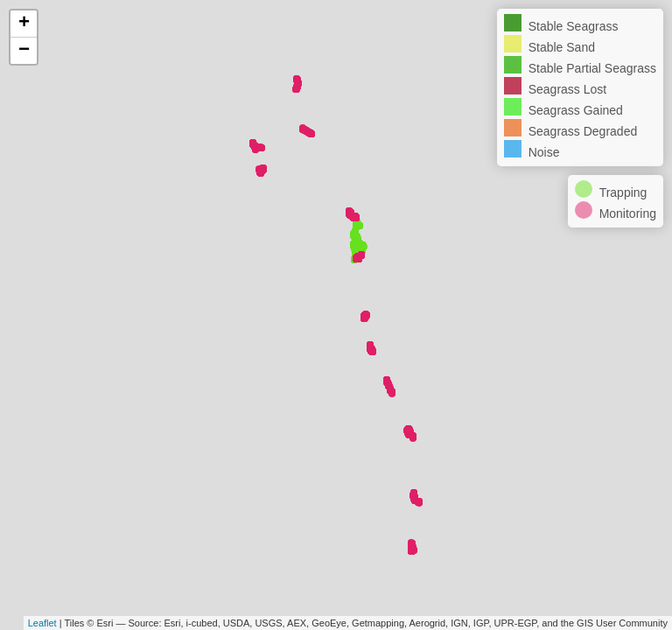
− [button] (24, 51)
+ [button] (24, 24)
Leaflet (42, 623)
